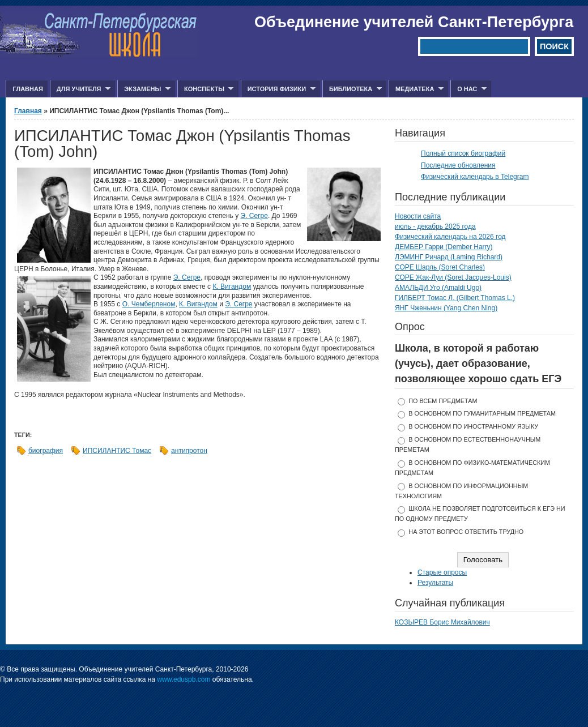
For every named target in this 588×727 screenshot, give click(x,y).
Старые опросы (442, 572)
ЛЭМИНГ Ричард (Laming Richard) (449, 257)
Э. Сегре (254, 216)
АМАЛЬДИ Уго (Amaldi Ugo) (438, 288)
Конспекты (205, 89)
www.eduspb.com (184, 679)
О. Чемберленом (149, 304)
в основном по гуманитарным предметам (482, 413)
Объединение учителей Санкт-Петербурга (414, 22)
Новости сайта (418, 216)
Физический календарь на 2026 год (450, 237)
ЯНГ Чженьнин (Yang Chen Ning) (446, 308)
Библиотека (352, 89)
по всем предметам (443, 401)
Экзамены (144, 89)
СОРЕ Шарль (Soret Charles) (440, 267)
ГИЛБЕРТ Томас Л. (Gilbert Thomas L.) (455, 298)
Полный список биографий (463, 153)
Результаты (435, 583)
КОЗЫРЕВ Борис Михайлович (442, 622)
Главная (27, 89)
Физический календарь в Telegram (475, 177)
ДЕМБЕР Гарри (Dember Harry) (444, 247)
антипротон (189, 451)
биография (46, 451)
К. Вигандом (232, 286)
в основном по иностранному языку (473, 426)
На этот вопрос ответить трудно (466, 532)
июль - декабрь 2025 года (435, 226)
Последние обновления (458, 165)
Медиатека (416, 89)
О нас (468, 89)
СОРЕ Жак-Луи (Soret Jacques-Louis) (453, 277)
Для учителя (80, 89)
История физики (278, 89)
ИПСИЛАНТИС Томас (117, 451)
